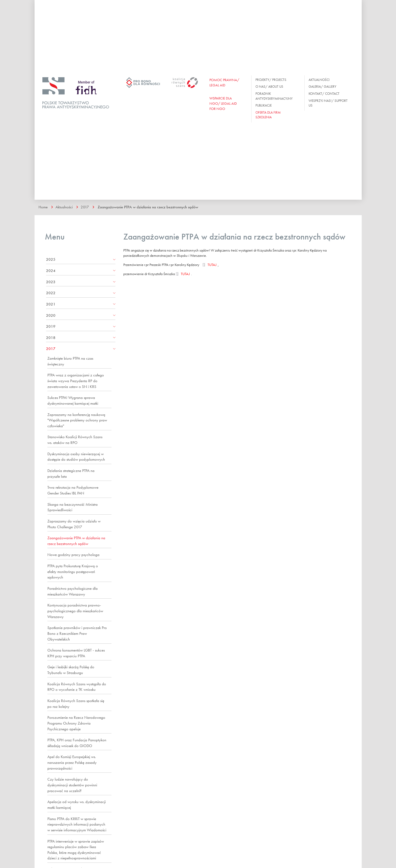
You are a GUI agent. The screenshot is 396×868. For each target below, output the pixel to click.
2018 (51, 338)
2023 (51, 282)
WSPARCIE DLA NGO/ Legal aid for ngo (223, 103)
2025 (51, 259)
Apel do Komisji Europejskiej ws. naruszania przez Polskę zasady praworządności (72, 762)
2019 (51, 326)
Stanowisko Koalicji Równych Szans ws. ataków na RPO (75, 440)
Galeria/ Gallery (322, 87)
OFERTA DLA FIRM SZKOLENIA (268, 115)
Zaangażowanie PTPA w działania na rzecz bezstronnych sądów (148, 207)
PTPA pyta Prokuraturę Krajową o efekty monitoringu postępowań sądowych (73, 572)
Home (43, 207)
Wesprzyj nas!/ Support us (328, 103)
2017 (85, 207)
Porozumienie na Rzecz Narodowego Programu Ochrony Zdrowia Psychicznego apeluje (76, 723)
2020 (51, 315)
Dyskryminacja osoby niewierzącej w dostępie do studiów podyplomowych (76, 457)
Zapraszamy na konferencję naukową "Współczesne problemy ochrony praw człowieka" (77, 420)
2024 (51, 271)
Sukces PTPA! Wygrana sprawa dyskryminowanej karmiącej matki (73, 400)
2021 (51, 304)
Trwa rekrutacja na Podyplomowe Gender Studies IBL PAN (73, 490)
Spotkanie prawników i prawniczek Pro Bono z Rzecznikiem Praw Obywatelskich (77, 633)
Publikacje (264, 105)
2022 (51, 293)
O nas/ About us (269, 87)
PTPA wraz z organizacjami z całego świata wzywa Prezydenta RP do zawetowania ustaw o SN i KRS (76, 381)
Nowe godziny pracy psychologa (73, 555)
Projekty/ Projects (271, 80)
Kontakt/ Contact (324, 94)
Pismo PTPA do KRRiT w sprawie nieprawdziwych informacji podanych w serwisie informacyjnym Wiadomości (77, 824)
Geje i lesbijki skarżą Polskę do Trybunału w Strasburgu (71, 670)
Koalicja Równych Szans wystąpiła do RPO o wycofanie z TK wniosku (77, 687)
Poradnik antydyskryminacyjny (274, 96)
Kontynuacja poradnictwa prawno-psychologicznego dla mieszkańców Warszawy (75, 611)
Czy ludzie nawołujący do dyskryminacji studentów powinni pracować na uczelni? (72, 785)
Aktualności (319, 80)
